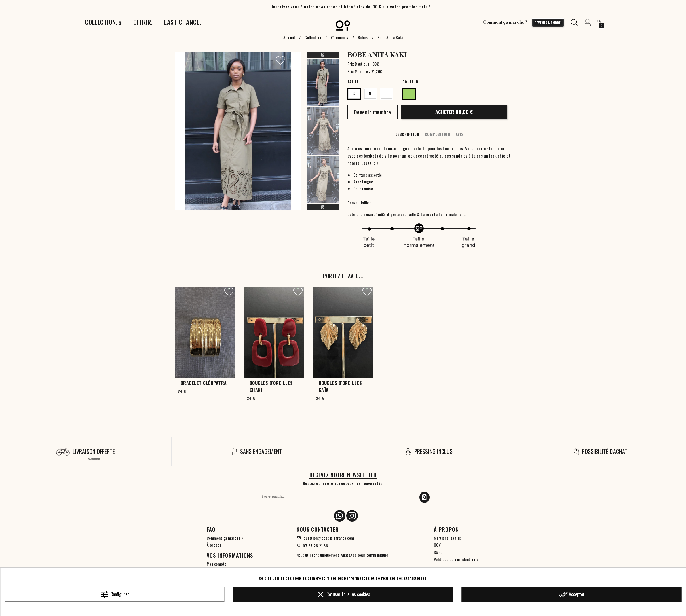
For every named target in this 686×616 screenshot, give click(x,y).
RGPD (438, 552)
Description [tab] (407, 134)
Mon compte (217, 564)
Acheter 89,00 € (454, 112)
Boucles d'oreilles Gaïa (340, 386)
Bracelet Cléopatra (204, 383)
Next (323, 207)
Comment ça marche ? (505, 22)
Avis (460, 134)
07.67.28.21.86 (315, 546)
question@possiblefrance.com (329, 538)
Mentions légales (447, 538)
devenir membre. (548, 23)
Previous (323, 55)
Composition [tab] (438, 134)
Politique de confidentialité (456, 559)
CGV (437, 545)
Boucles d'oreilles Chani (271, 386)
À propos (214, 545)
